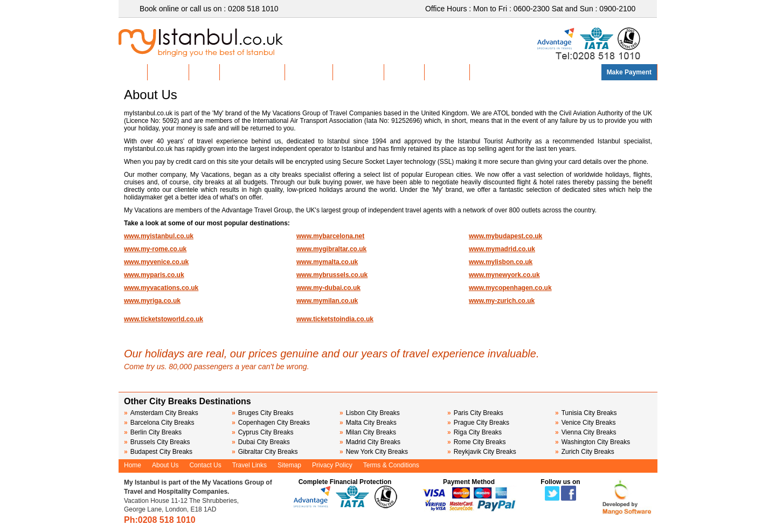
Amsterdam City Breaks (161, 413)
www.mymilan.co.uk (327, 301)
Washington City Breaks (593, 442)
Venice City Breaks (585, 423)
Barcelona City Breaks (159, 423)
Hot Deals (168, 72)
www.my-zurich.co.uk (502, 301)
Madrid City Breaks (370, 442)
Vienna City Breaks (586, 432)
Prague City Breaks (478, 423)
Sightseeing (309, 72)
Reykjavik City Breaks (482, 452)
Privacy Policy (332, 465)
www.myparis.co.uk (154, 275)
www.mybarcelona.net (330, 236)
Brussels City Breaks (157, 442)
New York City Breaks (374, 452)
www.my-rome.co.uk (155, 249)
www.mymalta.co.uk (327, 262)
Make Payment (629, 72)
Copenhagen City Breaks (271, 423)
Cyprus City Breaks (262, 432)
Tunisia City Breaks (587, 413)
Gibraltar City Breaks (265, 452)
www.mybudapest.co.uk (505, 236)
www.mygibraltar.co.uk (331, 249)
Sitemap (289, 465)
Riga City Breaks (474, 432)
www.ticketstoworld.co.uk (164, 319)
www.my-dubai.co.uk (328, 288)
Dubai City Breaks (261, 442)
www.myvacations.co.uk (161, 288)
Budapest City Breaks (158, 452)
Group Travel (358, 72)
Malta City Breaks (368, 423)
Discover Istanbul (252, 72)
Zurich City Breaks (585, 452)
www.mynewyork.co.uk (504, 275)
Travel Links (250, 465)
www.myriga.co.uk (152, 301)
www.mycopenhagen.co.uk (510, 288)
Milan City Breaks (368, 432)
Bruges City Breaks (262, 413)
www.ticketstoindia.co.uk (335, 319)
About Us (404, 72)
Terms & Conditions (391, 465)
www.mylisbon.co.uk (501, 262)
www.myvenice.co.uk (156, 262)
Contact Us (447, 72)
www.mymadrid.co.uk (502, 249)
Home (133, 72)
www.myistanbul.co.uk (159, 236)
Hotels (205, 72)
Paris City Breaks (475, 413)
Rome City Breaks (476, 442)
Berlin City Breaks (153, 432)
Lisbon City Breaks (370, 413)
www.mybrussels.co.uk (332, 275)
